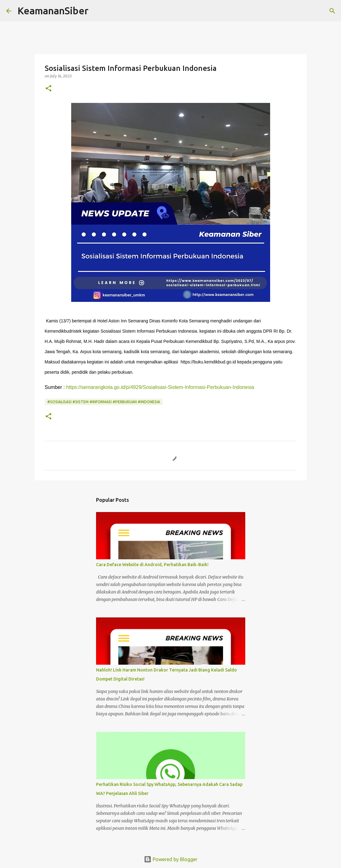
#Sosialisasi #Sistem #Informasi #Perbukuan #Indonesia (104, 402)
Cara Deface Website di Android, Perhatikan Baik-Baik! (152, 565)
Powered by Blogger (171, 859)
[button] (48, 89)
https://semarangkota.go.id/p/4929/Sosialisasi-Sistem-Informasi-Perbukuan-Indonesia (160, 387)
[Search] (97, 11)
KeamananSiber (53, 11)
